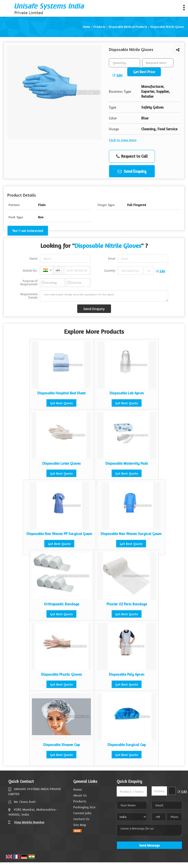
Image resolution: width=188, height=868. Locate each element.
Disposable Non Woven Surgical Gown (131, 534)
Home (86, 27)
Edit (117, 75)
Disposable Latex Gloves (62, 463)
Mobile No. (30, 271)
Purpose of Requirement (29, 283)
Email (112, 259)
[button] (29, 822)
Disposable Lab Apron (127, 393)
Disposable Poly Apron (127, 674)
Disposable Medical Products (128, 27)
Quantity (110, 271)
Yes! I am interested (28, 231)
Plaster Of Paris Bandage (127, 604)
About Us (80, 795)
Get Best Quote (61, 403)
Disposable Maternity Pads (127, 463)
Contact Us (81, 819)
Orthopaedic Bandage (62, 604)
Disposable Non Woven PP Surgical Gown (59, 534)
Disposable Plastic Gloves (62, 674)
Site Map (80, 825)
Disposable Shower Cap (62, 745)
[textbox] (158, 63)
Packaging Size (84, 807)
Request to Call (132, 156)
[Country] (132, 817)
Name (34, 259)
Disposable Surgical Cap (127, 745)
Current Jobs (82, 813)
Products (99, 27)
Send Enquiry (132, 171)
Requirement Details (29, 296)
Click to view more (123, 140)
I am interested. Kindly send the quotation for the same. (104, 296)
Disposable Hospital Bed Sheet (61, 393)
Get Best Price (144, 72)
